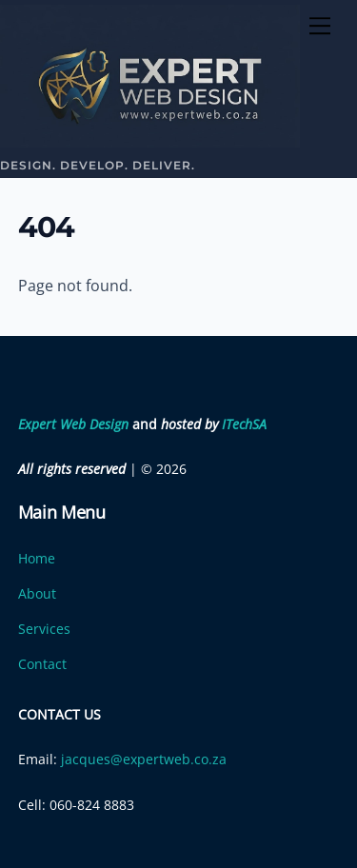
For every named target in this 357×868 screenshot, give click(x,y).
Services (44, 629)
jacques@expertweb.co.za (144, 759)
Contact (42, 664)
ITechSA (244, 424)
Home (37, 558)
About (37, 593)
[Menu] (320, 26)
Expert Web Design (73, 424)
